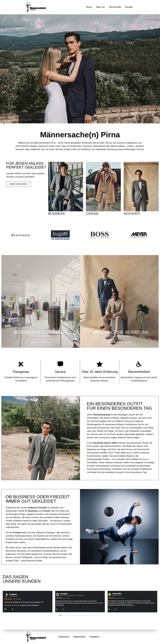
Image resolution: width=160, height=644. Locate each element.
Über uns (100, 7)
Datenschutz (79, 637)
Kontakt (129, 7)
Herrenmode (115, 7)
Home (89, 7)
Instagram (94, 637)
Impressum (64, 637)
